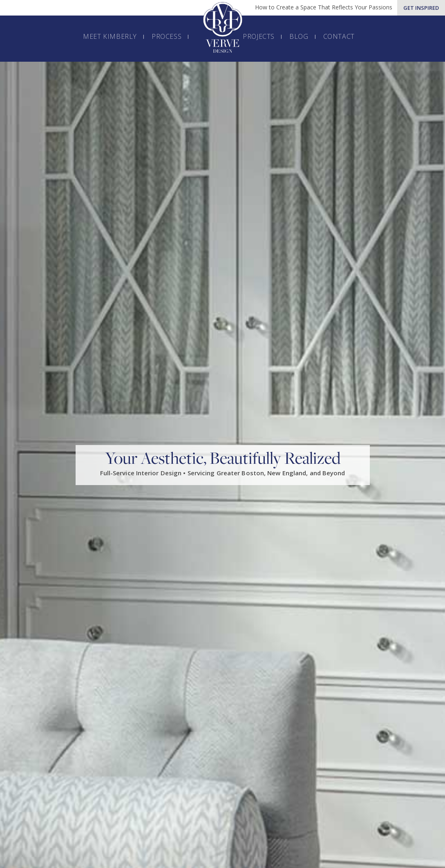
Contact (339, 36)
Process (167, 36)
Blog (299, 36)
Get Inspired (421, 8)
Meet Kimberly (110, 36)
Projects (259, 36)
